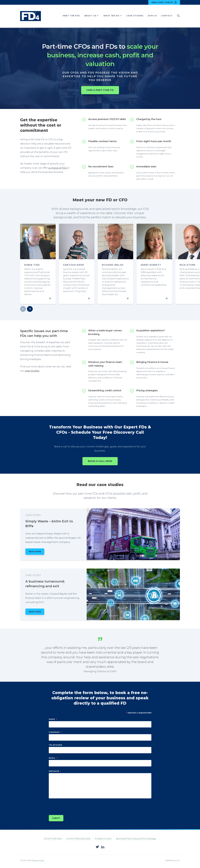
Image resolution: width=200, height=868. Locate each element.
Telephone (56, 745)
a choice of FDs (58, 168)
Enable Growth (103, 839)
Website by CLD (173, 860)
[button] (30, 309)
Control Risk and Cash (78, 839)
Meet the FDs (71, 16)
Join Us (152, 16)
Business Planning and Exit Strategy (136, 839)
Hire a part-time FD (164, 2)
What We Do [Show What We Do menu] (113, 16)
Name (53, 719)
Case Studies (135, 16)
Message (55, 771)
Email (53, 758)
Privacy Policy (38, 860)
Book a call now (100, 461)
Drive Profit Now (53, 839)
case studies (32, 371)
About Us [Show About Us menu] (92, 16)
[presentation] (69, 806)
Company (55, 732)
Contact (167, 16)
